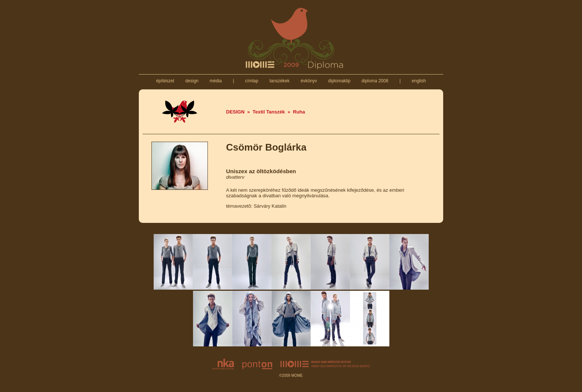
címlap (252, 81)
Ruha (299, 112)
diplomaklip (339, 81)
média (215, 81)
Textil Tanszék (269, 112)
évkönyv (309, 81)
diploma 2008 (375, 81)
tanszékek (280, 81)
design (192, 81)
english (419, 81)
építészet (165, 81)
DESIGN (235, 112)
